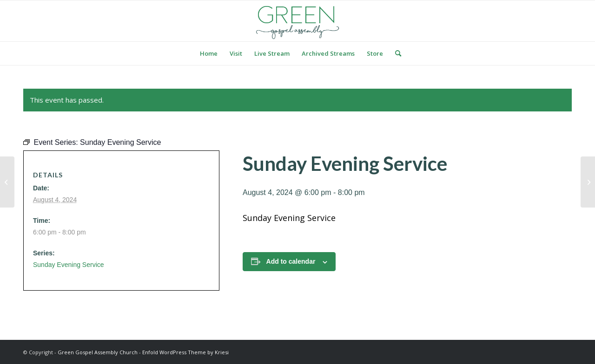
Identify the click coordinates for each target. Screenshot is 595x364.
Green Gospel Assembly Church (98, 352)
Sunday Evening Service (69, 265)
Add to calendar (291, 261)
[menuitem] (209, 53)
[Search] (395, 53)
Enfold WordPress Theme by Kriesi (185, 352)
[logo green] (297, 21)
